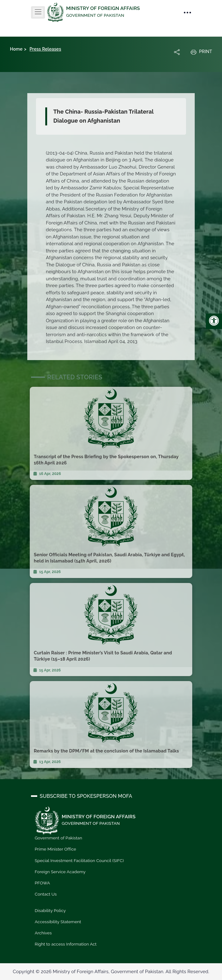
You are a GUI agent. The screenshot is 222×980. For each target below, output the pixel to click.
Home (16, 49)
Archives (43, 933)
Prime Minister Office (55, 849)
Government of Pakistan (58, 838)
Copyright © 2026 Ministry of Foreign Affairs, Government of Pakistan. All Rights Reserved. (111, 972)
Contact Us (46, 894)
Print (201, 52)
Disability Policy (50, 910)
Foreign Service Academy (60, 872)
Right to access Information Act (66, 944)
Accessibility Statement (58, 922)
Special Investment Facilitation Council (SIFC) (79, 860)
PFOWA (42, 883)
